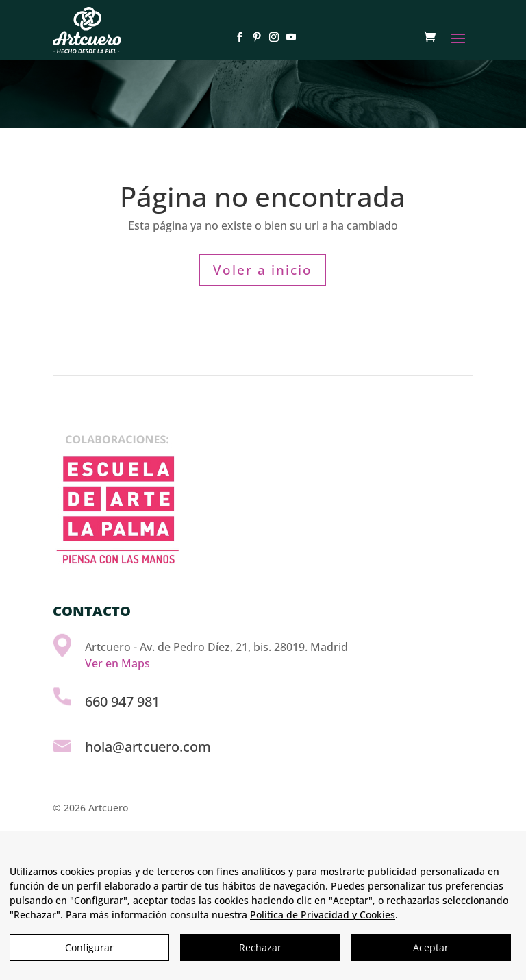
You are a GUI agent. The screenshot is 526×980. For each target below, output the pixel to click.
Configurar (89, 947)
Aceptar (431, 947)
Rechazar (260, 947)
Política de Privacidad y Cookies (323, 915)
